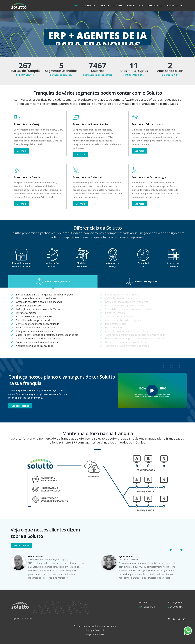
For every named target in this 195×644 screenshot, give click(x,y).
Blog (141, 6)
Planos (130, 6)
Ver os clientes (21, 545)
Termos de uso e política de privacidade (95, 626)
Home (77, 6)
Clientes (118, 6)
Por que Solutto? (95, 630)
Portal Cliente (175, 6)
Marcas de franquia (25, 71)
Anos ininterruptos (134, 71)
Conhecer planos (20, 406)
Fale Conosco (155, 6)
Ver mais (22, 151)
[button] (53, 281)
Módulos (104, 6)
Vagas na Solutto (95, 634)
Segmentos (90, 6)
